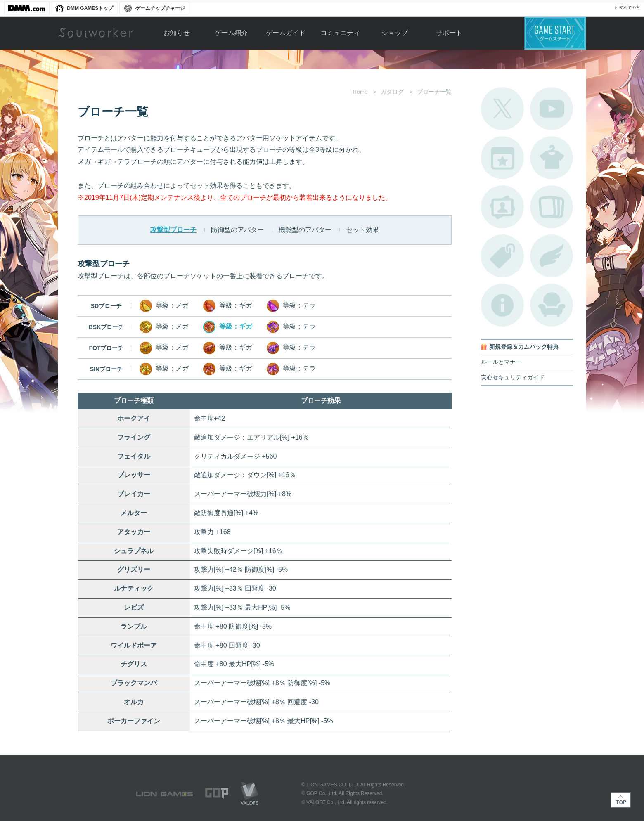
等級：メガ (164, 306)
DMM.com (27, 8)
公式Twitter (502, 109)
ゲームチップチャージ (160, 8)
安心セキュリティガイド (513, 377)
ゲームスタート (555, 33)
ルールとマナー (501, 362)
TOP (621, 800)
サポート (449, 33)
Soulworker (96, 33)
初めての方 (630, 8)
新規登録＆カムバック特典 (524, 347)
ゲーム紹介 (231, 33)
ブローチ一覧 (552, 256)
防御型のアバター (237, 230)
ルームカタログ (552, 305)
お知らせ (177, 33)
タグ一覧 (502, 256)
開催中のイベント (502, 158)
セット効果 (362, 230)
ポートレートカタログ (502, 207)
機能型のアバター (305, 230)
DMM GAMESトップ (90, 8)
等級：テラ (291, 306)
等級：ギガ (228, 306)
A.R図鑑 (552, 207)
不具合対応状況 (502, 305)
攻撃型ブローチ (173, 230)
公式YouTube (552, 109)
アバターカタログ (552, 158)
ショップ (395, 33)
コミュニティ (340, 33)
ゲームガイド (286, 33)
